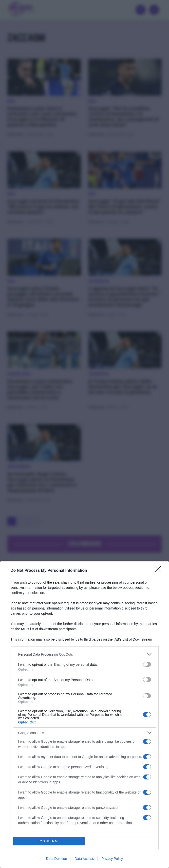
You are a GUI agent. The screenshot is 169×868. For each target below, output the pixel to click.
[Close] (159, 571)
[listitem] (85, 654)
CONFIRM (49, 841)
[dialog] (84, 715)
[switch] (147, 664)
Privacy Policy (112, 859)
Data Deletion (57, 859)
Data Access (84, 859)
